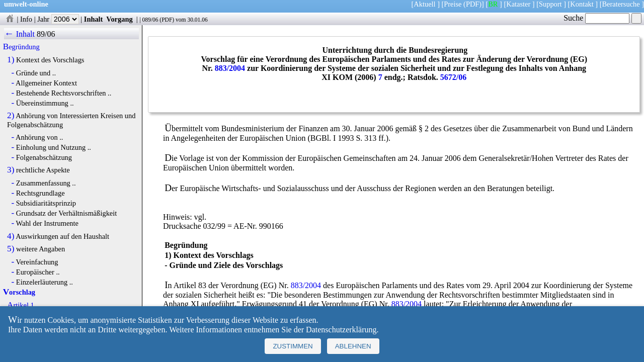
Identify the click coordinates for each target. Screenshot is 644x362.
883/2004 (230, 68)
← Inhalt (19, 34)
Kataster (518, 4)
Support (550, 4)
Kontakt (582, 4)
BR (493, 4)
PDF (167, 20)
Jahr (58, 19)
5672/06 (453, 77)
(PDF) (472, 4)
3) (11, 170)
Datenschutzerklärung (341, 330)
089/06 (150, 20)
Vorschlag (19, 292)
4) (11, 236)
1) (11, 60)
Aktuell (424, 4)
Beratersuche (621, 4)
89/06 (46, 34)
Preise (453, 4)
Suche (596, 18)
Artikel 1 (21, 305)
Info (26, 19)
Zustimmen (293, 346)
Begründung (21, 47)
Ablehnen (353, 346)
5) (11, 249)
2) (11, 116)
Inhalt (94, 19)
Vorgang (119, 19)
